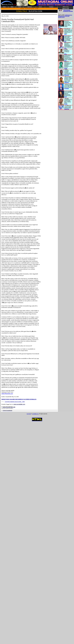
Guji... (60, 28)
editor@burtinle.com (7, 394)
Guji (65, 42)
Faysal (66, 104)
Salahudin (67, 75)
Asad (65, 97)
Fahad (66, 68)
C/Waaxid (66, 82)
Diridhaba (67, 88)
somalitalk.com (35, 414)
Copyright (29, 414)
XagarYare (67, 109)
